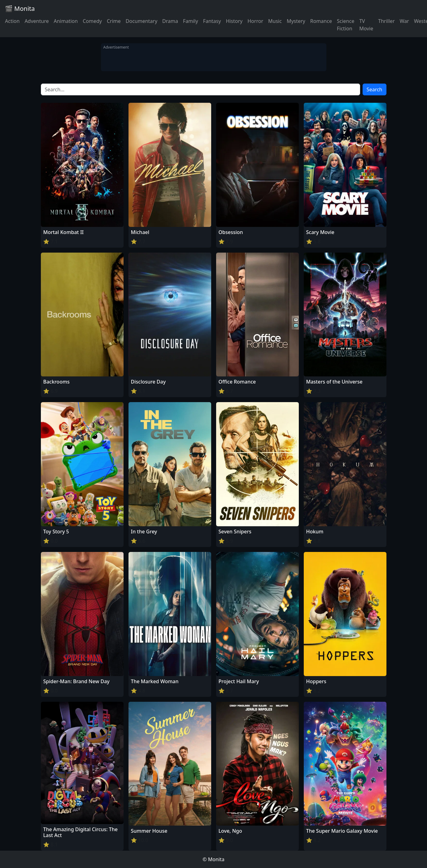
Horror (255, 21)
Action (12, 21)
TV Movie (366, 25)
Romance (321, 21)
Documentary (142, 21)
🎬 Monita (20, 9)
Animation (66, 21)
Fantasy (212, 21)
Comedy (92, 21)
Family (191, 21)
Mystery (296, 21)
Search (375, 89)
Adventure (37, 21)
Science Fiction (346, 25)
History (234, 21)
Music (275, 21)
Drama (170, 21)
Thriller (386, 21)
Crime (114, 21)
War (404, 21)
